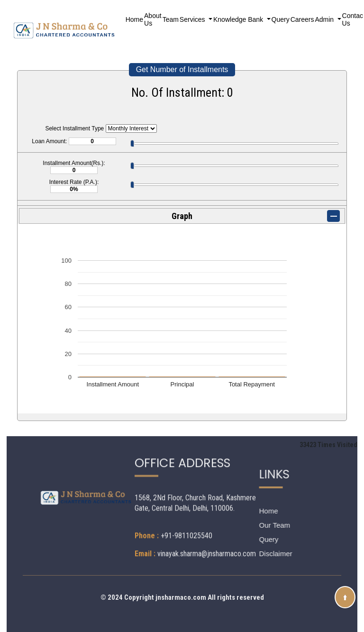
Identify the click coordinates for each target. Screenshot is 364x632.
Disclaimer (248, 554)
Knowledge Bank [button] (239, 19)
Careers (302, 19)
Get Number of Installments (182, 69)
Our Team (247, 525)
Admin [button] (325, 19)
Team (171, 19)
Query (281, 19)
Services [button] (193, 19)
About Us (153, 19)
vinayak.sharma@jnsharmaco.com (207, 514)
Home (134, 19)
